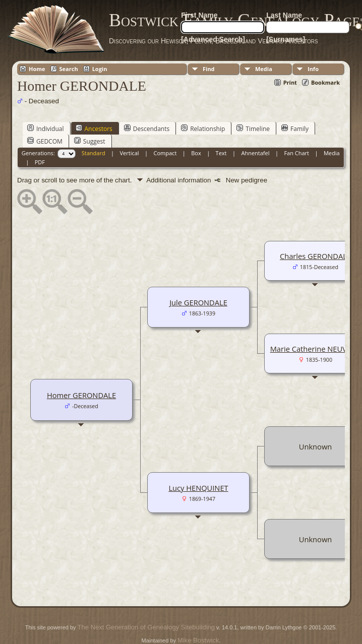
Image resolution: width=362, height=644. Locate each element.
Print (290, 82)
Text (221, 153)
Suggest (90, 141)
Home (37, 69)
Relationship (203, 128)
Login (100, 69)
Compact (165, 153)
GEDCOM (45, 141)
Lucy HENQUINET (198, 488)
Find (209, 69)
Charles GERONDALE (315, 256)
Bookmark (325, 82)
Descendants (147, 128)
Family (295, 128)
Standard (94, 153)
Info (313, 69)
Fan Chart (296, 153)
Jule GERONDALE (198, 302)
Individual (46, 128)
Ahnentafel (255, 153)
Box (196, 153)
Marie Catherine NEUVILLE (316, 349)
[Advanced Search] (213, 39)
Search (69, 69)
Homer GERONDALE (81, 395)
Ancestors (94, 128)
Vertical (130, 153)
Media (264, 69)
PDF (40, 162)
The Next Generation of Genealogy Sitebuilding (146, 627)
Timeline (253, 128)
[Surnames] (286, 39)
